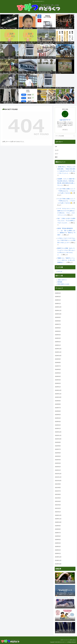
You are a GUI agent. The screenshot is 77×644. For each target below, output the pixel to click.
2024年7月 (58, 366)
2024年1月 (58, 387)
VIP (56, 147)
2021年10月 (58, 481)
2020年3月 (58, 547)
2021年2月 (58, 508)
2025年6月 (58, 328)
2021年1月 (58, 512)
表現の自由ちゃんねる (63, 284)
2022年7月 (58, 449)
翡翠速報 (60, 282)
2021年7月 (58, 491)
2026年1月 (58, 304)
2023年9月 (58, 401)
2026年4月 (58, 293)
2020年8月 (58, 529)
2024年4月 (58, 376)
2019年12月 (58, 557)
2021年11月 (58, 477)
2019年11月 (58, 560)
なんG (57, 150)
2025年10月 (58, 314)
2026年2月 (58, 300)
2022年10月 (58, 439)
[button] (74, 136)
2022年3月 (58, 463)
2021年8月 (58, 488)
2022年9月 (58, 442)
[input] (65, 136)
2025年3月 (58, 338)
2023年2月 (58, 425)
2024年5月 (58, 373)
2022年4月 (58, 460)
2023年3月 (58, 422)
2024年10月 (58, 356)
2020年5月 (58, 540)
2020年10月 (58, 522)
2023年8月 (58, 404)
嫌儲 (56, 157)
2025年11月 (58, 311)
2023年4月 (58, 418)
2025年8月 (58, 321)
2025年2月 (58, 342)
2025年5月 (58, 331)
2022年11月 (58, 435)
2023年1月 (58, 429)
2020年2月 (58, 550)
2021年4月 (58, 501)
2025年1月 (58, 345)
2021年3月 (58, 505)
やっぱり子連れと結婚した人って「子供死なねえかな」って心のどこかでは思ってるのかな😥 (66, 191)
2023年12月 (58, 390)
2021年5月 (58, 498)
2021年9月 (58, 484)
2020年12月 (58, 515)
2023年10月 (58, 397)
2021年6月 (58, 494)
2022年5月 (58, 456)
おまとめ (60, 271)
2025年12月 (58, 307)
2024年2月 (58, 383)
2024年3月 (58, 380)
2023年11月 (58, 394)
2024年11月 (58, 352)
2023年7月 (58, 408)
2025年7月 (58, 324)
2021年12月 (58, 474)
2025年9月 (58, 317)
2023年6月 (58, 411)
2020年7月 (58, 533)
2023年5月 (58, 415)
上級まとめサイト (62, 280)
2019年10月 (58, 564)
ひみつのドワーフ (65, 120)
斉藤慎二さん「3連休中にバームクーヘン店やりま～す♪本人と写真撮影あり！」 (66, 260)
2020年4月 (58, 543)
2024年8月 (58, 363)
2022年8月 (58, 446)
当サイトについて (65, 640)
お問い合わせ (72, 640)
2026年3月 (58, 297)
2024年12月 (58, 349)
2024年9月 (58, 359)
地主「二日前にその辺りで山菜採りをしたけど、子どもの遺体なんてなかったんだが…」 (66, 221)
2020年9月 (58, 526)
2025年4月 (58, 335)
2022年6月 (58, 453)
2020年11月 (58, 519)
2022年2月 (58, 467)
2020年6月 (58, 536)
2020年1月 (58, 553)
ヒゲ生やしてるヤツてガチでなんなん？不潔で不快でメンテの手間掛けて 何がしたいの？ (66, 240)
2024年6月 (58, 369)
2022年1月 (58, 470)
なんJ (56, 154)
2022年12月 (58, 432)
